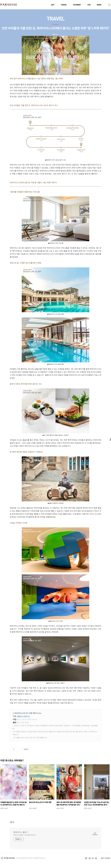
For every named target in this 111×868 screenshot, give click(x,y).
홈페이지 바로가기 (24, 716)
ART (53, 5)
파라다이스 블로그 (21, 832)
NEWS (99, 5)
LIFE (89, 5)
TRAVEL (64, 5)
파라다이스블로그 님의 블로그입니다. (25, 835)
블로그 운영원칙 (106, 858)
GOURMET (77, 5)
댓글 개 (12, 822)
